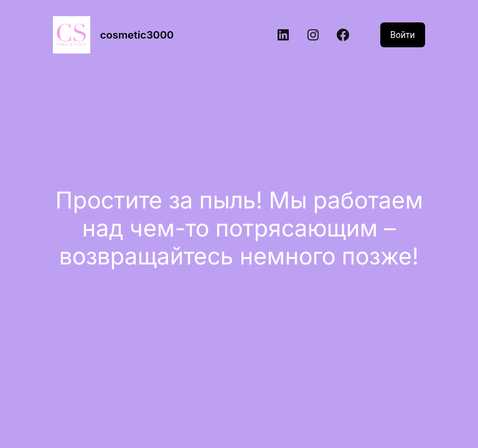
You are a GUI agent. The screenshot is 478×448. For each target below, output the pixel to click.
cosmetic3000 (137, 35)
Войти (403, 35)
